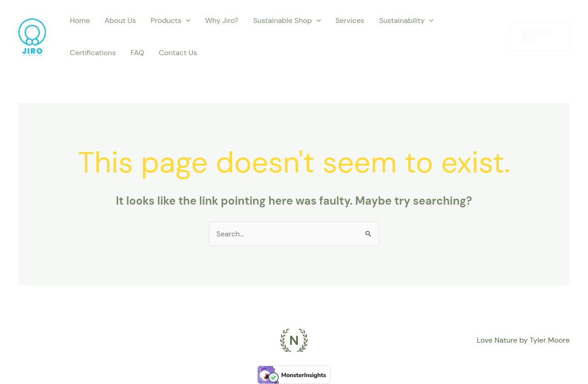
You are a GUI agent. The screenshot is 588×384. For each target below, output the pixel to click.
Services (350, 20)
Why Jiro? (222, 20)
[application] (186, 21)
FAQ (137, 53)
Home (80, 20)
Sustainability (406, 21)
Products (170, 21)
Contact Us (178, 53)
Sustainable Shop (287, 21)
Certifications (93, 53)
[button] (540, 37)
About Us (120, 20)
